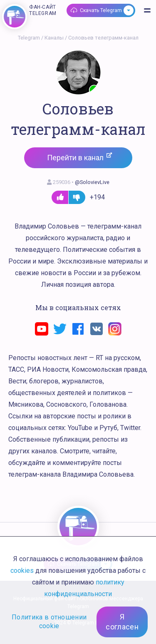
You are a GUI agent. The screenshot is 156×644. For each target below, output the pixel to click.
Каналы (54, 38)
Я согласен (122, 622)
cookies (22, 571)
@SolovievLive (92, 182)
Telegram (29, 38)
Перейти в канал (79, 157)
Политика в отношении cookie (49, 622)
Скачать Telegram (101, 10)
